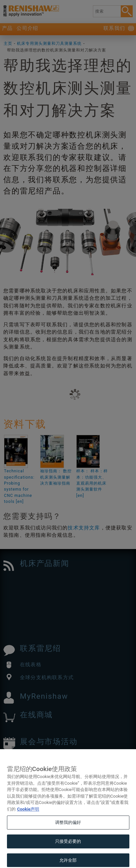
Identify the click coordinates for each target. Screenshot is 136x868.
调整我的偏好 (68, 833)
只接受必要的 (68, 851)
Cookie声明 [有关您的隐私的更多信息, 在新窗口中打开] (28, 819)
